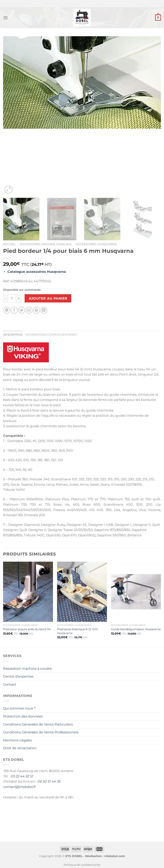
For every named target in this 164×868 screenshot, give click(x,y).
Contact (10, 684)
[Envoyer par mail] (29, 310)
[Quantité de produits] (12, 298)
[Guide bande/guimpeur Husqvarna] (136, 592)
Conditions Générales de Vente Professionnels (41, 732)
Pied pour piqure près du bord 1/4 (27, 629)
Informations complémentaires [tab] (51, 335)
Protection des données (23, 716)
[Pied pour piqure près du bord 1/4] (28, 592)
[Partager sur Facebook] (14, 310)
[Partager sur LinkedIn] (44, 310)
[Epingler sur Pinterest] (36, 310)
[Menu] (6, 18)
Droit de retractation (20, 748)
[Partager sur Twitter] (22, 310)
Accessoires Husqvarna (96, 244)
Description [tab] (13, 335)
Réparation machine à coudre (27, 669)
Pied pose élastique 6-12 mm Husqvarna (78, 631)
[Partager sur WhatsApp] (7, 310)
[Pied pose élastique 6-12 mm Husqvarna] (82, 592)
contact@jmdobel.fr (19, 787)
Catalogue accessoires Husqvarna (37, 272)
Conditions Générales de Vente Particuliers (38, 724)
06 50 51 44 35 (49, 781)
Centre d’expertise (18, 676)
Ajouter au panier (48, 298)
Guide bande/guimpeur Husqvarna (136, 629)
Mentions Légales (18, 740)
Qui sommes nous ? (19, 708)
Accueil (9, 244)
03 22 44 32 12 (22, 776)
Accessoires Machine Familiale (46, 244)
